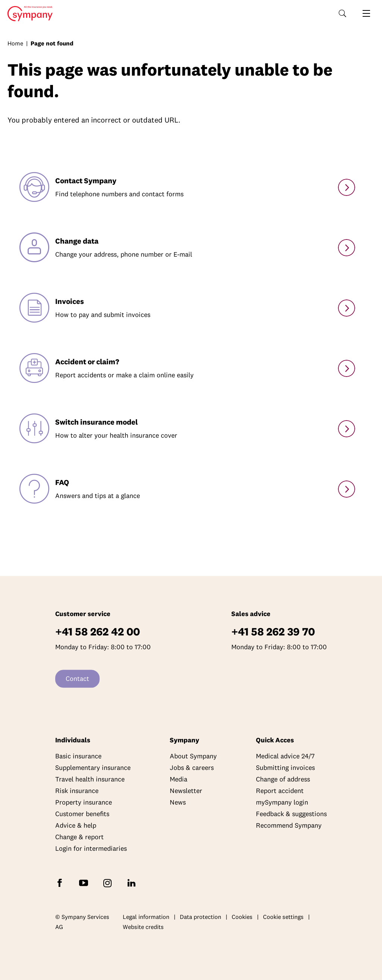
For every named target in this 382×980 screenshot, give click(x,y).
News (178, 803)
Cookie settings (283, 917)
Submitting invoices (285, 768)
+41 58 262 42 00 (98, 632)
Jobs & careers (192, 768)
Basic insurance (78, 756)
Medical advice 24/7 (285, 756)
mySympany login (282, 803)
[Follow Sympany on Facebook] (61, 883)
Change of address (283, 779)
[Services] (347, 489)
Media (179, 779)
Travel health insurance (90, 779)
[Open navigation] (366, 13)
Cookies (242, 917)
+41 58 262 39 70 (273, 632)
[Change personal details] (347, 248)
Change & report (79, 837)
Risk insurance (77, 791)
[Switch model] (347, 429)
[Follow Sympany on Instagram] (109, 883)
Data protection (201, 917)
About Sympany (193, 756)
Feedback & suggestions (291, 814)
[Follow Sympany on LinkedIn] (133, 883)
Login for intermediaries (91, 849)
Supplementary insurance (93, 768)
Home (28, 14)
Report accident (280, 791)
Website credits (143, 927)
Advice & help (76, 826)
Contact (77, 679)
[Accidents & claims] (347, 368)
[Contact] (347, 187)
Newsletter (186, 791)
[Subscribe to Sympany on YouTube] (85, 883)
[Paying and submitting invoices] (347, 308)
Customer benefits (82, 814)
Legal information (146, 917)
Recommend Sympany (289, 826)
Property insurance (84, 803)
